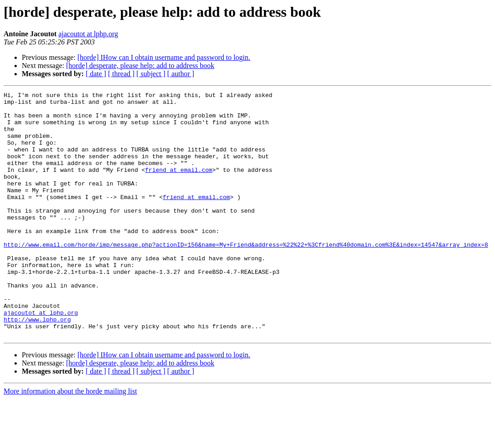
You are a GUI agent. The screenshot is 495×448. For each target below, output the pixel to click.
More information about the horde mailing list (70, 440)
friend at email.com (179, 186)
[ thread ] (121, 74)
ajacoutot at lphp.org (88, 34)
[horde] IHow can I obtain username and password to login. (164, 57)
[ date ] (96, 74)
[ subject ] (151, 74)
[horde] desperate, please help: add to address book (140, 66)
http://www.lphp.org (37, 365)
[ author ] (181, 74)
